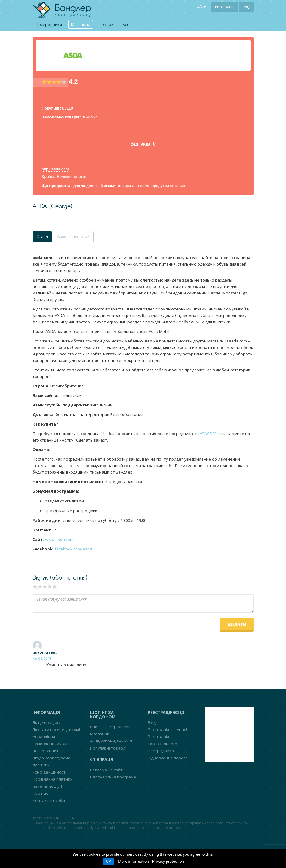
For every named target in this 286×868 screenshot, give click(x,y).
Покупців (51, 108)
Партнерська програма (113, 777)
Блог (127, 24)
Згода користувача (51, 758)
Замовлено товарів (61, 117)
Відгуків (140, 144)
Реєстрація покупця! (167, 730)
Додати (237, 624)
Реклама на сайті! (107, 770)
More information (133, 861)
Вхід (246, 7)
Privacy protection (168, 861)
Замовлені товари (73, 236)
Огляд (42, 236)
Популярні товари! (108, 748)
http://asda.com (55, 169)
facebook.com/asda (73, 549)
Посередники (49, 24)
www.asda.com (59, 539)
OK (109, 861)
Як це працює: (46, 722)
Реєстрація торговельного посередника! (163, 744)
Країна (48, 176)
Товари (106, 24)
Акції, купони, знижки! (111, 741)
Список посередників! (111, 727)
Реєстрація (225, 7)
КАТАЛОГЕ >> (210, 434)
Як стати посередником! (56, 730)
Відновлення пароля (168, 758)
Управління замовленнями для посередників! (51, 744)
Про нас (40, 793)
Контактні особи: (49, 800)
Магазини (81, 24)
